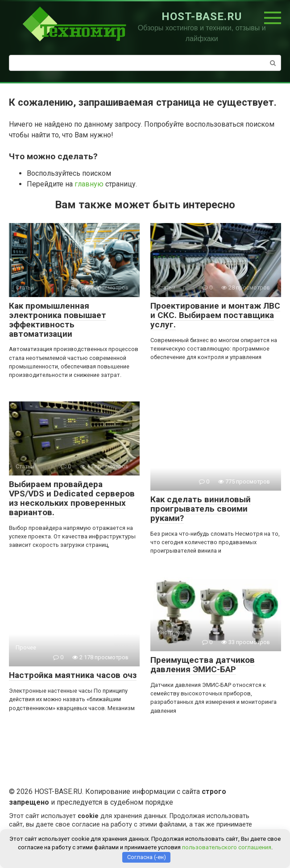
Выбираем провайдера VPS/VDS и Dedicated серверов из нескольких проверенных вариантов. (72, 498)
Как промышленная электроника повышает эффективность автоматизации (58, 320)
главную (89, 184)
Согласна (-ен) (147, 857)
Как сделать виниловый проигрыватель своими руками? (201, 509)
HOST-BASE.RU (202, 17)
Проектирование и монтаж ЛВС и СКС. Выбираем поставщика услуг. (215, 315)
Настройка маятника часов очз (73, 675)
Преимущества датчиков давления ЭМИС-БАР (203, 665)
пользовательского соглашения (227, 847)
